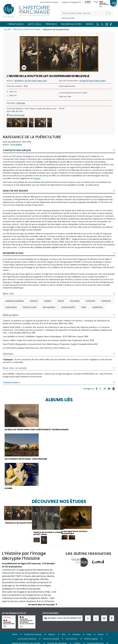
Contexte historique (17, 150)
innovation (75, 301)
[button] (17, 123)
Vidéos (89, 24)
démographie (49, 307)
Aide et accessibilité (51, 640)
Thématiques (15, 24)
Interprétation (13, 253)
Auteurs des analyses (33, 635)
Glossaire (8, 354)
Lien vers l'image (17, 115)
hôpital (61, 301)
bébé (84, 307)
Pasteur (37, 178)
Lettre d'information (49, 2)
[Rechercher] (84, 13)
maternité (91, 301)
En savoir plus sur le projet (42, 605)
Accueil (7, 30)
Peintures (21, 103)
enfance (34, 301)
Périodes (50, 24)
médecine (106, 301)
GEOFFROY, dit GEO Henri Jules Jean (31, 81)
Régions (52, 635)
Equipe (101, 635)
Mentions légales (91, 640)
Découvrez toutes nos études (27, 30)
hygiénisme (98, 307)
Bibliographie (11, 315)
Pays (64, 635)
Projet (89, 635)
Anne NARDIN (16, 145)
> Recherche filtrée (68, 18)
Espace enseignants (72, 2)
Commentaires (11, 382)
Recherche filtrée (71, 24)
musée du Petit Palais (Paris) (93, 81)
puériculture (11, 307)
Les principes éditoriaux (27, 640)
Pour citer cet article (15, 368)
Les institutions (72, 640)
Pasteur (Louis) (30, 307)
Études (15, 635)
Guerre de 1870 (68, 307)
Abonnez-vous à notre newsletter (63, 619)
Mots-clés (34, 24)
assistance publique (15, 301)
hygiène (48, 301)
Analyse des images (15, 191)
